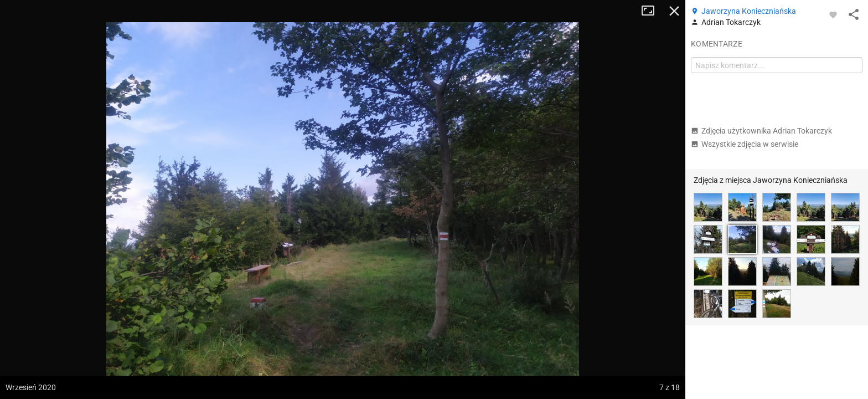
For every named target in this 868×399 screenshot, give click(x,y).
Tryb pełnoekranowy (652, 11)
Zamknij (674, 11)
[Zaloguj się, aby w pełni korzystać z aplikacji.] (833, 14)
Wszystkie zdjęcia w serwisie (745, 144)
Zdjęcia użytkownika (761, 131)
